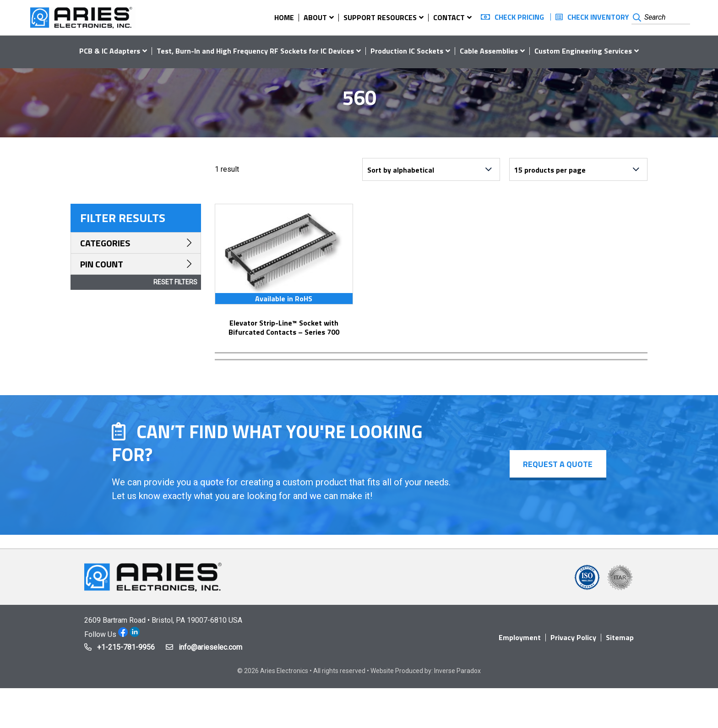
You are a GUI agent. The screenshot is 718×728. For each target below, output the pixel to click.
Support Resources (380, 17)
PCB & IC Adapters (110, 51)
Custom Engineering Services (583, 51)
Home (284, 17)
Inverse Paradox (457, 671)
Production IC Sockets (407, 51)
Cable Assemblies (489, 51)
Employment (520, 637)
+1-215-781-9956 (126, 647)
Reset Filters (175, 282)
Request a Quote (558, 464)
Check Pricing (519, 17)
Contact (449, 17)
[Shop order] (431, 169)
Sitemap (620, 637)
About (315, 17)
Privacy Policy (573, 637)
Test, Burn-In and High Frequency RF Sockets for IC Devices (255, 51)
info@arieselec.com (210, 647)
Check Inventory (598, 17)
